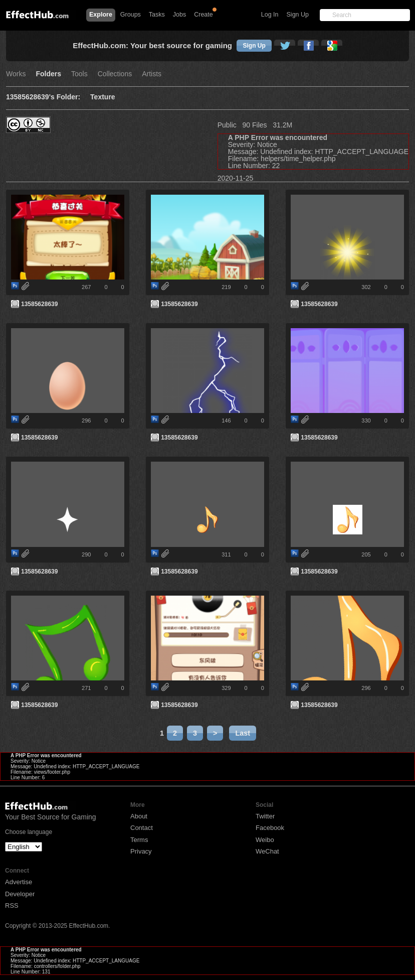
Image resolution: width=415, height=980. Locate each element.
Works (16, 74)
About (139, 816)
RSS (12, 905)
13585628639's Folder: (43, 97)
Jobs (179, 15)
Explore (101, 15)
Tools (79, 74)
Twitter (265, 816)
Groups (131, 15)
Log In (270, 15)
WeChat (267, 851)
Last (243, 733)
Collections (115, 74)
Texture (103, 97)
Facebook (270, 828)
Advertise (19, 882)
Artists (152, 74)
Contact (142, 828)
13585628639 (39, 304)
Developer (20, 894)
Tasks (157, 15)
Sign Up (298, 15)
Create (203, 15)
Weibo (265, 840)
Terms (139, 840)
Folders (48, 74)
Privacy (141, 851)
